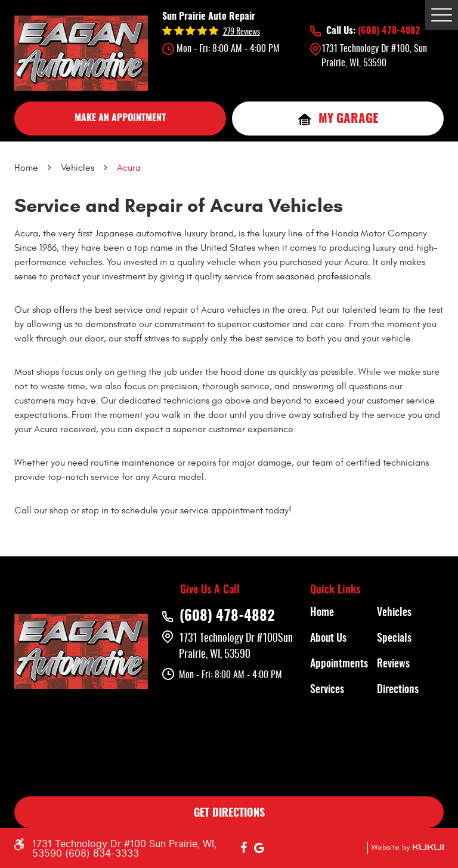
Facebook (244, 848)
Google (259, 848)
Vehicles (78, 168)
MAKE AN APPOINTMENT (120, 118)
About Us (328, 639)
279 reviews (242, 32)
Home (26, 168)
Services (327, 690)
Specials (394, 639)
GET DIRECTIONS (229, 814)
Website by (406, 848)
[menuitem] (343, 613)
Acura (129, 168)
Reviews (393, 664)
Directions (398, 690)
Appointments (339, 664)
